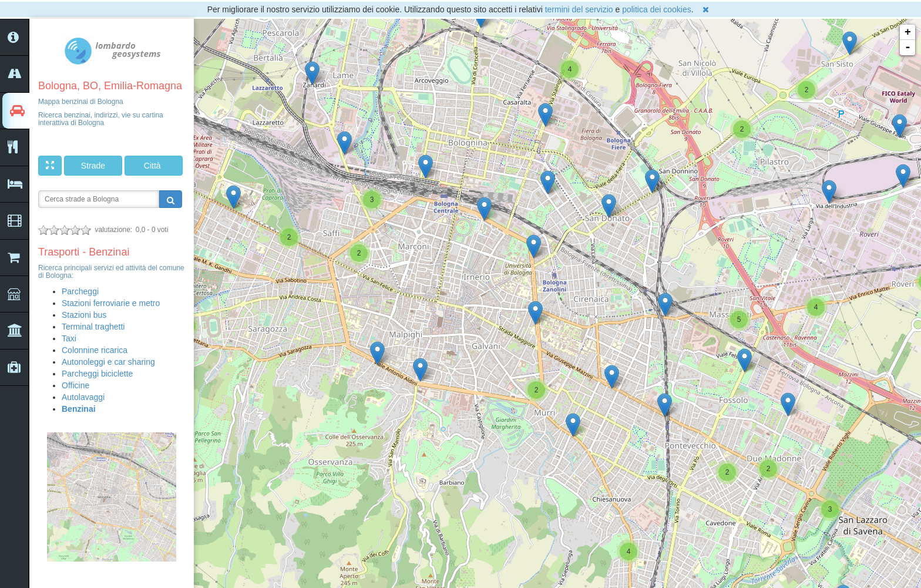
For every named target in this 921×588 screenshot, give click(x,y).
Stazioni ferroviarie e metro (111, 303)
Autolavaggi (83, 397)
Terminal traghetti (93, 327)
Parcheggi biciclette (97, 374)
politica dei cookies (657, 9)
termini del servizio (579, 9)
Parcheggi (80, 291)
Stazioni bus (84, 315)
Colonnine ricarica (95, 350)
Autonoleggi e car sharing (108, 362)
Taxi (69, 338)
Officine (75, 385)
